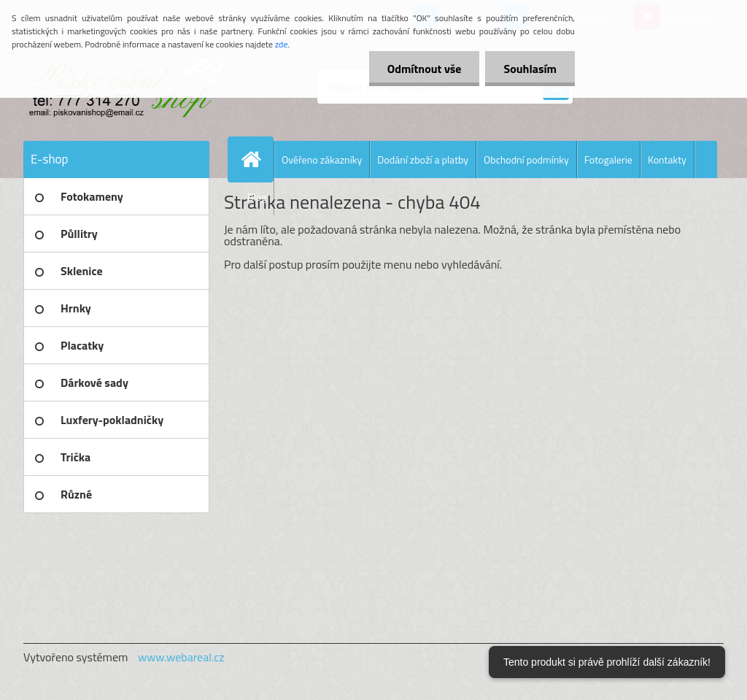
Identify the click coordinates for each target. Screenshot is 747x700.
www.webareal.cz (181, 657)
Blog (257, 197)
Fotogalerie (608, 159)
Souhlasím (530, 69)
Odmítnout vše (425, 69)
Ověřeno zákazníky (322, 159)
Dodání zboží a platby (423, 159)
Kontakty (667, 159)
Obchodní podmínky (526, 159)
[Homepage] (257, 159)
